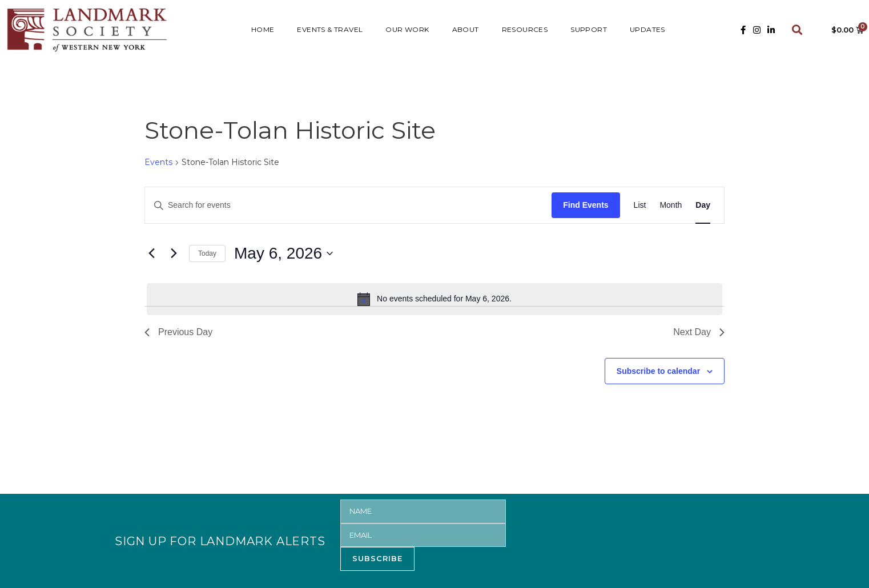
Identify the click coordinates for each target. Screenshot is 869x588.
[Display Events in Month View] (671, 205)
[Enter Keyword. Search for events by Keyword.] (348, 205)
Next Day (699, 332)
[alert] (434, 299)
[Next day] (174, 253)
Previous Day (178, 332)
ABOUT (466, 29)
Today (207, 253)
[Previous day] (151, 253)
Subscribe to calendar (658, 371)
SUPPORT (589, 29)
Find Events (586, 205)
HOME (263, 29)
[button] (797, 30)
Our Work (407, 29)
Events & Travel (330, 29)
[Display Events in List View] (640, 205)
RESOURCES (525, 29)
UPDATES (647, 29)
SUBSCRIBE (377, 558)
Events (158, 162)
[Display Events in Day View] (703, 205)
